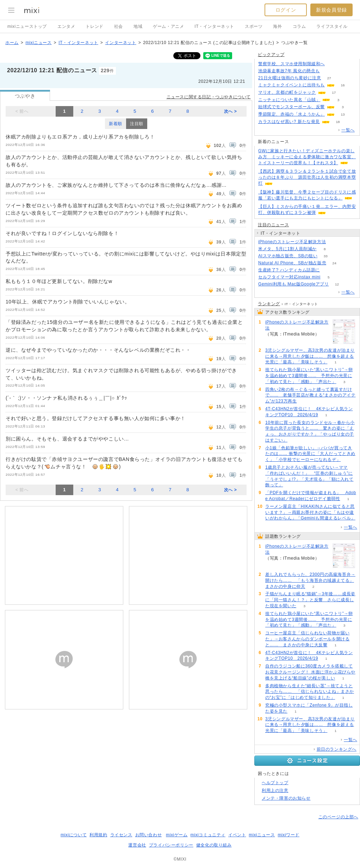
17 (334, 93)
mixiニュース (38, 43)
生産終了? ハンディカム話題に (289, 270)
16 (343, 85)
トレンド (94, 26)
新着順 (116, 124)
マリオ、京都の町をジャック (287, 92)
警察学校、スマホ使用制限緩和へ (291, 64)
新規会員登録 (331, 10)
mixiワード (288, 835)
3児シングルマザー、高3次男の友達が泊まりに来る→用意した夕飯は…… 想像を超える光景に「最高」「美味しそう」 (310, 356)
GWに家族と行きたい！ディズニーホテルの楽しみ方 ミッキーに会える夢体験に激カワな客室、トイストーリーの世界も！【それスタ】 (307, 157)
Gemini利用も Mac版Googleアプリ (294, 284)
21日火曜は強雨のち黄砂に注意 (290, 78)
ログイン (286, 10)
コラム (299, 26)
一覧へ (348, 130)
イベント (237, 835)
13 (343, 114)
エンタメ (66, 26)
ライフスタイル (332, 26)
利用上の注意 (275, 790)
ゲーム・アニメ (168, 26)
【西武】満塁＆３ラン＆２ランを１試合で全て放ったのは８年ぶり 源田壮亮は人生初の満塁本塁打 (307, 177)
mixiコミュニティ (208, 835)
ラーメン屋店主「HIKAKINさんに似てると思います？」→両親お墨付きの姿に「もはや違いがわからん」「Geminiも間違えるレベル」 (310, 512)
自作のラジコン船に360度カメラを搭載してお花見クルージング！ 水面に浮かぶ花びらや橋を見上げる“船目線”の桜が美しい (310, 672)
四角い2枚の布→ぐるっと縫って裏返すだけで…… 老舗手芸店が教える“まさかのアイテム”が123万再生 (311, 395)
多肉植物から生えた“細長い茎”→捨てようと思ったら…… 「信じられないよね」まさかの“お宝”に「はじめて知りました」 (310, 692)
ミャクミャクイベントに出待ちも (291, 85)
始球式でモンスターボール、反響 (291, 107)
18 (338, 122)
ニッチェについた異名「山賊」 (289, 100)
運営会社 (137, 845)
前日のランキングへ (337, 749)
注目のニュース (273, 225)
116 (328, 71)
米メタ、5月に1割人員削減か (287, 249)
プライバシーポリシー (171, 845)
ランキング (269, 304)
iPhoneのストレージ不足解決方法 (292, 242)
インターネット (120, 43)
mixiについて (74, 835)
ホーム (12, 43)
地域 (138, 26)
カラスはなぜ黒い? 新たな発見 (289, 122)
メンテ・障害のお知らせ (286, 798)
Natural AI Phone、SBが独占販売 (292, 263)
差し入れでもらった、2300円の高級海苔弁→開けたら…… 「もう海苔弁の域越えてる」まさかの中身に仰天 (310, 580)
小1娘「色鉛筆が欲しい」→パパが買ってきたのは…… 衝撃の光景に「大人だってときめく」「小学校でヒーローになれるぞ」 (310, 454)
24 (334, 263)
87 (333, 64)
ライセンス (121, 835)
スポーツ (254, 26)
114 (328, 270)
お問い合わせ (149, 835)
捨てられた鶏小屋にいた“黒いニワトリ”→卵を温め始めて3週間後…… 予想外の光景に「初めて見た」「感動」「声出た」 (309, 376)
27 (329, 78)
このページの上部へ (338, 817)
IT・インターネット (214, 26)
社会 (119, 26)
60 (334, 242)
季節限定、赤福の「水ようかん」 (291, 114)
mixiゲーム (177, 835)
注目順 (137, 124)
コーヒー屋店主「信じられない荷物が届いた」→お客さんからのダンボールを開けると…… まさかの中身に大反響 (307, 639)
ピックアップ (271, 55)
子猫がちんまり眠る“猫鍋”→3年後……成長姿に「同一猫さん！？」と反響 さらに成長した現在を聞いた (310, 600)
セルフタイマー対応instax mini (289, 277)
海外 (277, 26)
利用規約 (98, 835)
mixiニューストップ (27, 26)
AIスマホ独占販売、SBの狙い (288, 256)
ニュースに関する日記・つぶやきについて (209, 97)
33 (326, 256)
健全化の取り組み (214, 845)
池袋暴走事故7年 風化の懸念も (289, 71)
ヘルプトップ (275, 783)
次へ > (231, 111)
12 (337, 284)
